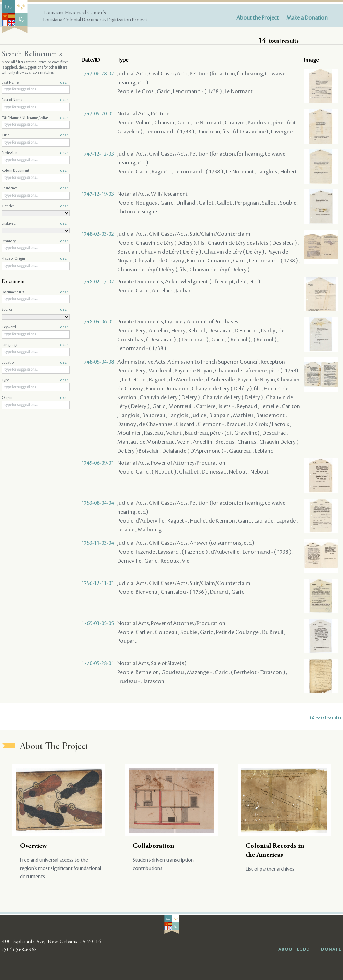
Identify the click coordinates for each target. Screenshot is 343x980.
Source (35, 310)
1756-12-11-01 (98, 583)
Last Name (35, 83)
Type (35, 380)
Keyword (35, 327)
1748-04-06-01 (98, 322)
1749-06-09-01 (98, 463)
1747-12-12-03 (98, 154)
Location (35, 363)
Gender (35, 206)
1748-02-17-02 (98, 282)
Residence (35, 188)
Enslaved (35, 224)
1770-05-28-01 (98, 663)
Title (35, 135)
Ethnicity (35, 241)
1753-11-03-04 (98, 543)
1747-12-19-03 (98, 194)
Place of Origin (35, 259)
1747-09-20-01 (98, 114)
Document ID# (35, 292)
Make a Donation (307, 18)
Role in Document (35, 171)
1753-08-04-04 (98, 503)
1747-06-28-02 (98, 74)
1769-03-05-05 (98, 623)
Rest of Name (35, 100)
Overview (33, 846)
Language (35, 345)
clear (64, 83)
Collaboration (153, 846)
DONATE (331, 949)
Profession (35, 153)
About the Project (258, 18)
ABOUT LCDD (294, 949)
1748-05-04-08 (98, 362)
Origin (35, 398)
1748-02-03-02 (98, 234)
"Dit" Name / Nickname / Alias (35, 118)
